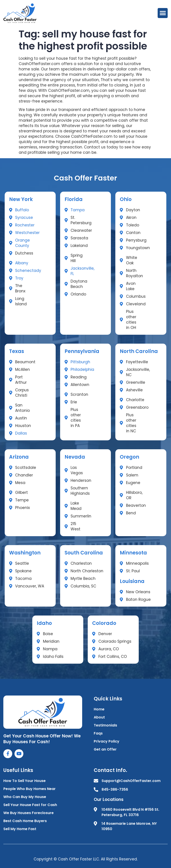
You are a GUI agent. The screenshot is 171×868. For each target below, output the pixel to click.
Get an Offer (105, 749)
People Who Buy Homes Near (30, 789)
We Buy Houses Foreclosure (28, 813)
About (99, 717)
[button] (163, 13)
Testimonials (105, 725)
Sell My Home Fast (20, 829)
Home (99, 709)
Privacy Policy (107, 741)
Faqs (98, 733)
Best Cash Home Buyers (25, 821)
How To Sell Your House (24, 781)
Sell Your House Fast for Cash (30, 805)
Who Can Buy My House (25, 797)
